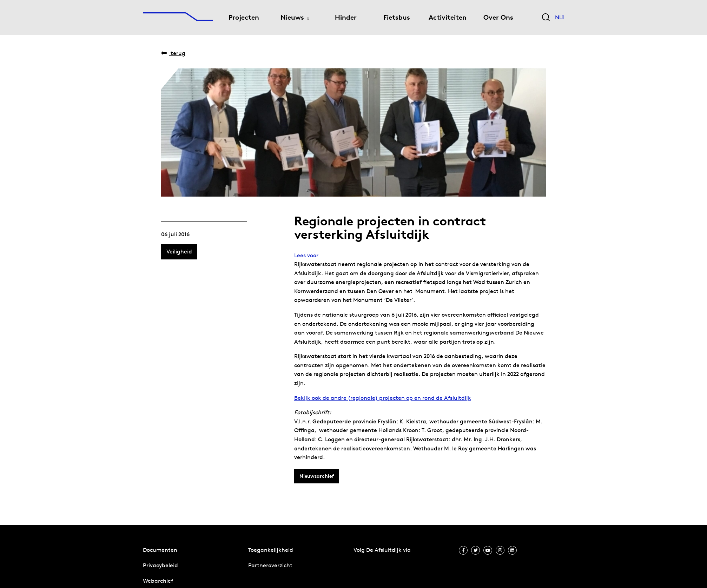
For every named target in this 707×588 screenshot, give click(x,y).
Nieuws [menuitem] (292, 17)
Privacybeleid (160, 565)
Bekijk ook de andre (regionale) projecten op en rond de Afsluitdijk (383, 398)
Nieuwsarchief (317, 476)
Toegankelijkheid (271, 550)
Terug (173, 53)
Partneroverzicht (270, 565)
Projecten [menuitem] (244, 17)
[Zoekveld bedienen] (546, 18)
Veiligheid (179, 252)
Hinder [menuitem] (346, 17)
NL (560, 18)
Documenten (160, 550)
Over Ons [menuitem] (498, 17)
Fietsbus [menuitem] (397, 17)
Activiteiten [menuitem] (448, 17)
